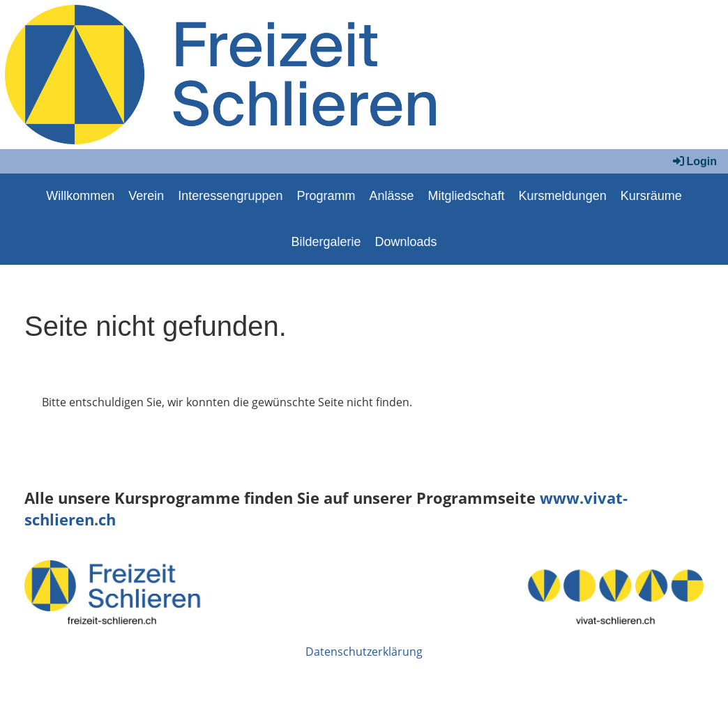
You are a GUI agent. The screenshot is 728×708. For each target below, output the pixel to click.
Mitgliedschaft (467, 196)
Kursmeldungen (563, 196)
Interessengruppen (230, 196)
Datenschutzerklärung (364, 652)
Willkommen (80, 196)
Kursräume (651, 196)
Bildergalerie (326, 242)
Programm (326, 196)
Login (694, 161)
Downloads (406, 242)
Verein (146, 196)
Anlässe (391, 196)
